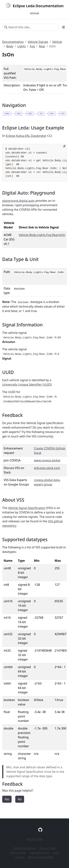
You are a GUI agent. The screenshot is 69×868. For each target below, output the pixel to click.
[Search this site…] (30, 27)
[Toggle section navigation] (63, 27)
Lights (22, 46)
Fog (32, 46)
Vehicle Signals (38, 42)
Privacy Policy (48, 848)
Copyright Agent (39, 853)
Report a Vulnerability (41, 857)
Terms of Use (18, 853)
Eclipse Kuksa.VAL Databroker (26, 136)
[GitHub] (40, 830)
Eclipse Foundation (24, 848)
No (20, 799)
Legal (56, 853)
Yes (7, 799)
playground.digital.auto (18, 201)
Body (10, 46)
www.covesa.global (47, 460)
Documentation (13, 42)
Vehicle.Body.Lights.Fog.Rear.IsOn (42, 235)
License (20, 857)
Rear (42, 46)
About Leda (35, 839)
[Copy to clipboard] (64, 146)
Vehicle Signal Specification (27, 508)
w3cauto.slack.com (47, 468)
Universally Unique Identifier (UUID (26, 385)
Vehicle (57, 42)
